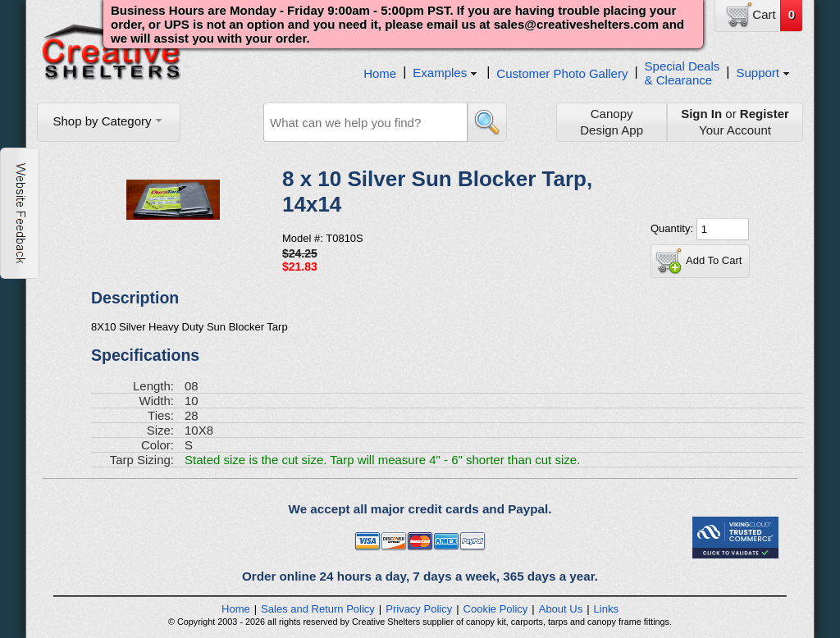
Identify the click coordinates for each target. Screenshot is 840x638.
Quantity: (673, 228)
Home (380, 73)
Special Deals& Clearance (682, 73)
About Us (561, 609)
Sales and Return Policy (318, 609)
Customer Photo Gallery (562, 73)
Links (606, 609)
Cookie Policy (496, 609)
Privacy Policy (419, 609)
